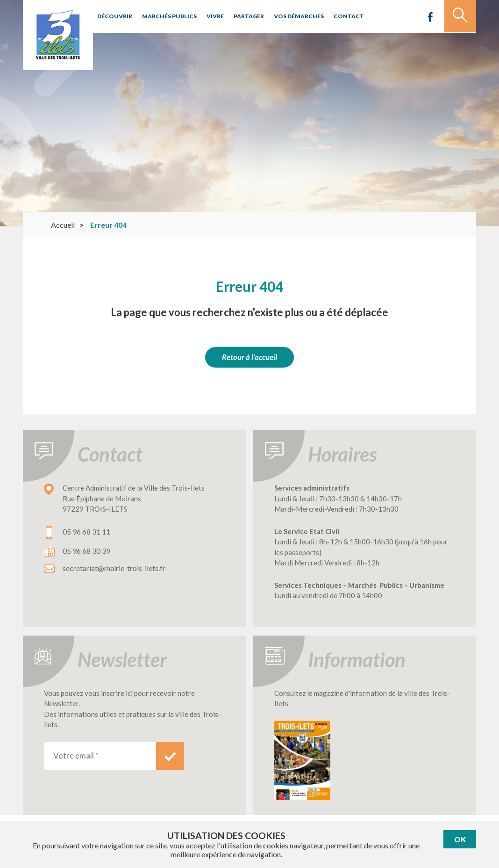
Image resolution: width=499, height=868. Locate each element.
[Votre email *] (100, 756)
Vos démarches (291, 16)
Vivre (210, 16)
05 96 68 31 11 (86, 532)
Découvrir (114, 16)
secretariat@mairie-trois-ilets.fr (114, 568)
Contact (339, 16)
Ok (460, 839)
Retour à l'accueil (249, 357)
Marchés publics (166, 16)
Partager (243, 16)
